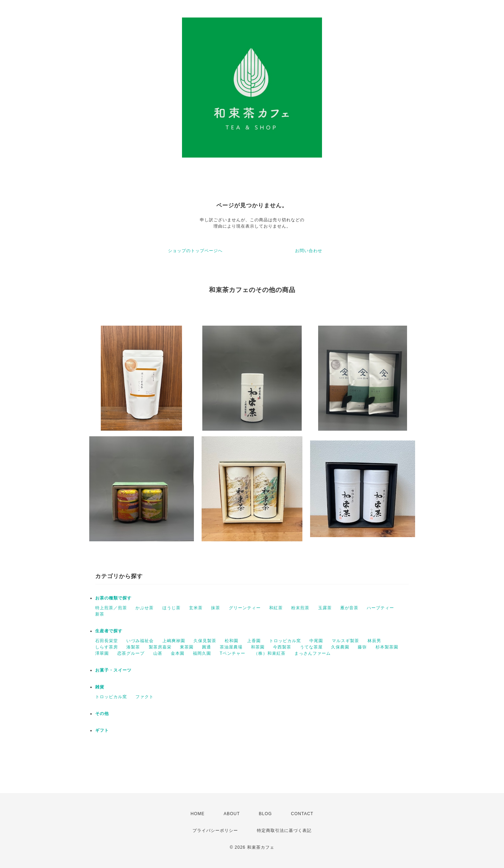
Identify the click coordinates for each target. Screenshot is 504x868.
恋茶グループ (131, 653)
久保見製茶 (205, 641)
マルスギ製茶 (345, 641)
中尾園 (316, 641)
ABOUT (232, 814)
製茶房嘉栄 (160, 647)
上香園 (254, 641)
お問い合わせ (309, 251)
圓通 (206, 647)
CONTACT (302, 814)
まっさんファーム (313, 653)
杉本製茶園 (387, 647)
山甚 (158, 653)
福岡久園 (202, 653)
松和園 (232, 641)
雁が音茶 (349, 608)
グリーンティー (245, 608)
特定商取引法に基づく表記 (284, 831)
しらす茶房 (107, 647)
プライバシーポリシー (215, 831)
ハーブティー (380, 608)
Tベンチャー (233, 653)
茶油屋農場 (231, 647)
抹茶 (216, 608)
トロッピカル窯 (285, 641)
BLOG (265, 814)
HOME (198, 814)
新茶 (100, 614)
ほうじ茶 (171, 608)
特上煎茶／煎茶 (111, 608)
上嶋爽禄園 (174, 641)
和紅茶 (276, 608)
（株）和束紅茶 (270, 653)
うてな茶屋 (311, 647)
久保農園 (340, 647)
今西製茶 (282, 647)
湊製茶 (133, 647)
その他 (102, 714)
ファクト (145, 697)
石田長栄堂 (107, 641)
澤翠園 (102, 653)
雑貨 (100, 687)
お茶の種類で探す (113, 598)
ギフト (102, 730)
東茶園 (187, 647)
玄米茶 (196, 608)
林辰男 (374, 641)
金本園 (178, 653)
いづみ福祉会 (140, 641)
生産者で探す (109, 631)
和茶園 (258, 647)
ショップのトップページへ (195, 251)
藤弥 (362, 647)
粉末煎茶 (300, 608)
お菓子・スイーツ (113, 670)
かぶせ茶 (145, 608)
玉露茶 (325, 608)
